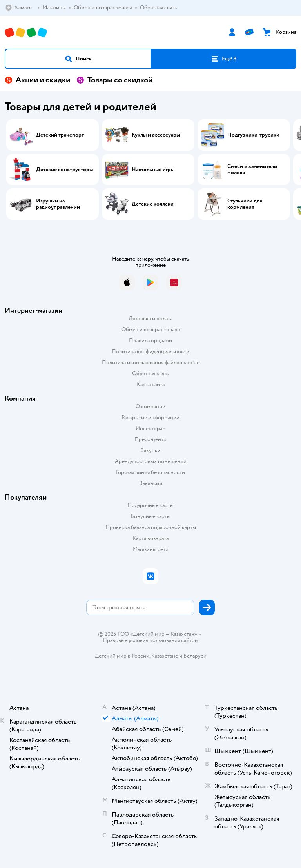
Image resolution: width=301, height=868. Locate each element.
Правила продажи (150, 340)
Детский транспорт (60, 135)
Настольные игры (153, 170)
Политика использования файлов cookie (151, 362)
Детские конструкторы (64, 170)
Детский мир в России (122, 656)
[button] (78, 59)
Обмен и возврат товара (151, 329)
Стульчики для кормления (245, 204)
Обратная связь (150, 373)
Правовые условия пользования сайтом (150, 640)
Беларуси (195, 656)
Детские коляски (153, 204)
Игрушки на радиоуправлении (58, 204)
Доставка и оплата (150, 318)
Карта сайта (151, 384)
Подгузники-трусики (253, 135)
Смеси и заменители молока (252, 170)
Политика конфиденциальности (150, 351)
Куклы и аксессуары (156, 135)
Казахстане (165, 656)
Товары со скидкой (114, 80)
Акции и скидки (37, 80)
